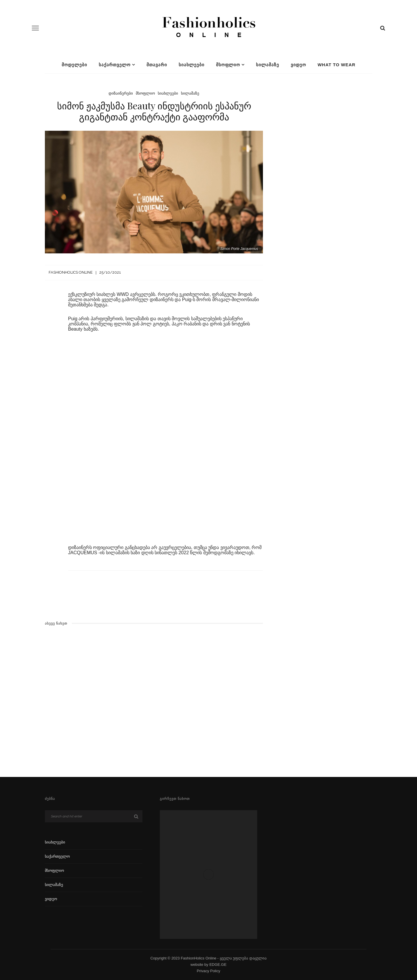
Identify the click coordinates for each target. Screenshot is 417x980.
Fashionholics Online (71, 272)
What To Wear (337, 65)
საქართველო (115, 65)
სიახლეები (192, 65)
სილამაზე (268, 65)
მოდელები (74, 65)
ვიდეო (298, 65)
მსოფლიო (228, 65)
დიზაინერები (121, 93)
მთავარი (157, 65)
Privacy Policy (209, 971)
